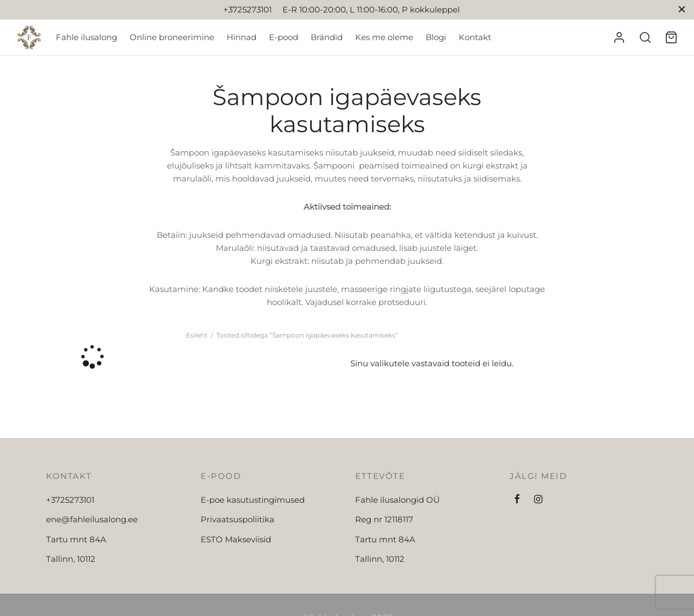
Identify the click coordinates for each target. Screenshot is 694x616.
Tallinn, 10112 (71, 559)
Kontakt (475, 37)
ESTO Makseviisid (236, 539)
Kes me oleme (384, 37)
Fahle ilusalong (86, 37)
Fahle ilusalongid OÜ (397, 500)
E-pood (284, 37)
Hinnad (242, 37)
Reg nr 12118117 (384, 519)
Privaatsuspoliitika (237, 519)
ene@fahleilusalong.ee (92, 519)
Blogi (436, 37)
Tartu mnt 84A (76, 539)
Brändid (327, 37)
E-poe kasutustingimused (253, 500)
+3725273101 (70, 500)
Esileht (197, 335)
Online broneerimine (172, 37)
